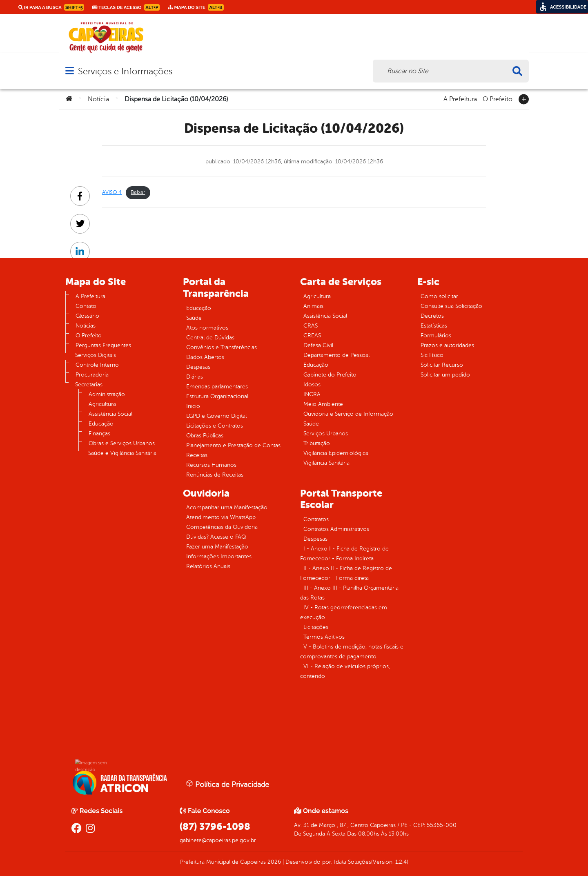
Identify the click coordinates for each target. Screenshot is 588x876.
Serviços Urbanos (326, 434)
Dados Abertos (205, 357)
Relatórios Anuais (208, 566)
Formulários (436, 335)
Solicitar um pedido (445, 375)
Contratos (316, 519)
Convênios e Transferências (222, 347)
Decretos (432, 316)
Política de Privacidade (227, 784)
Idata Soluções (353, 862)
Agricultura (102, 404)
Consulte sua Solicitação (451, 306)
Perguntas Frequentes (103, 345)
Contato (86, 306)
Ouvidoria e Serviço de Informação (348, 414)
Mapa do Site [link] (196, 7)
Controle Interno (97, 365)
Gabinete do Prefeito (330, 375)
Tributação (317, 443)
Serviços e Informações (125, 71)
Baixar (138, 192)
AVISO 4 (112, 192)
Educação (101, 424)
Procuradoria (92, 375)
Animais (313, 306)
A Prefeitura (460, 98)
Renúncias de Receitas (215, 475)
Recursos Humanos (211, 465)
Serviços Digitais (96, 355)
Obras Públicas (205, 436)
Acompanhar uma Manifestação (227, 507)
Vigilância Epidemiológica (336, 453)
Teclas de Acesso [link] (126, 7)
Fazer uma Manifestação (217, 547)
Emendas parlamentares (217, 387)
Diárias (195, 377)
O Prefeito (498, 98)
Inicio (193, 406)
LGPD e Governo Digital (216, 416)
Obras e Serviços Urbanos (122, 443)
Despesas (198, 367)
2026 (273, 862)
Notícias (86, 326)
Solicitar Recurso (442, 365)
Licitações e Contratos (215, 426)
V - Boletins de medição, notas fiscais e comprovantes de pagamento (352, 652)
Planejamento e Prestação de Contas (233, 445)
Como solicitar (439, 296)
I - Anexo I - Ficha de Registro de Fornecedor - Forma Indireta (344, 554)
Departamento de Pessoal (336, 355)
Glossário (87, 316)
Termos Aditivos (324, 637)
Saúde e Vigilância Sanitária (122, 453)
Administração (107, 394)
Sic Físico (432, 355)
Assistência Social (110, 414)
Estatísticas (434, 326)
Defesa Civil (318, 345)
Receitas (197, 455)
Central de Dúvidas (210, 338)
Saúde (194, 318)
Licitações (316, 627)
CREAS (312, 335)
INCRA (312, 394)
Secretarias (89, 385)
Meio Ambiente (323, 404)
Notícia (98, 99)
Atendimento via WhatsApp (221, 517)
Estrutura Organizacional (217, 396)
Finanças (99, 434)
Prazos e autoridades (447, 345)
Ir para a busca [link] (51, 7)
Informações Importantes (219, 556)
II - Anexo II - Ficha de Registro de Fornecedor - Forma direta (346, 573)
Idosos (312, 385)
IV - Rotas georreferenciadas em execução (344, 612)
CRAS (311, 326)
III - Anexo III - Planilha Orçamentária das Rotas (349, 593)
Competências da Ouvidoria (222, 527)
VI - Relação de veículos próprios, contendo (345, 671)
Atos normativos (207, 328)
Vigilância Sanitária (326, 463)
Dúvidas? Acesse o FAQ (216, 537)
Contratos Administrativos (336, 529)
